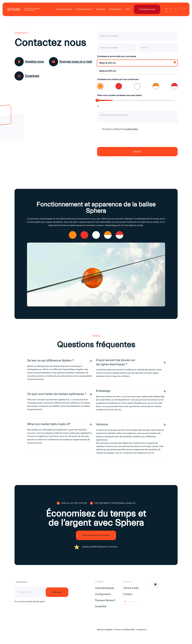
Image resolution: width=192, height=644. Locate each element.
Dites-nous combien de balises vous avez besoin (119, 95)
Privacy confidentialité (125, 630)
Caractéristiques (64, 9)
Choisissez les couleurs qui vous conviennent (118, 79)
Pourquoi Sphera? (84, 9)
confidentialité (131, 129)
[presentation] (116, 141)
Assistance (142, 630)
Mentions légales (105, 630)
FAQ (128, 9)
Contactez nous (147, 9)
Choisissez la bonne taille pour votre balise (117, 56)
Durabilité (101, 9)
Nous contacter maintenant (96, 535)
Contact (128, 594)
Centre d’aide (131, 588)
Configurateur (115, 9)
